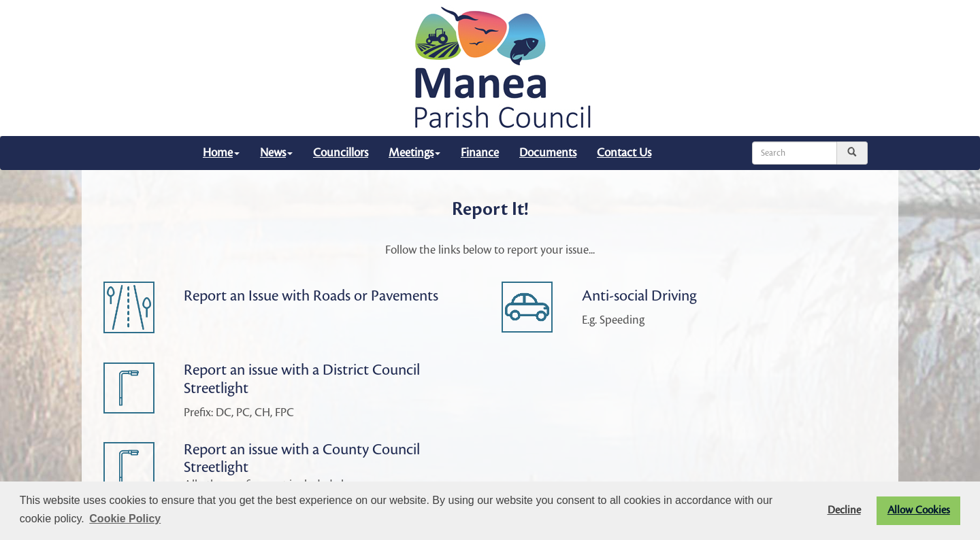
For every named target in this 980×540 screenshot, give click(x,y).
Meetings (414, 153)
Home (221, 153)
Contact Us (624, 153)
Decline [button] (844, 510)
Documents (548, 153)
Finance (480, 153)
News (276, 153)
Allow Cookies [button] (919, 510)
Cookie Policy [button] (125, 519)
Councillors (341, 153)
